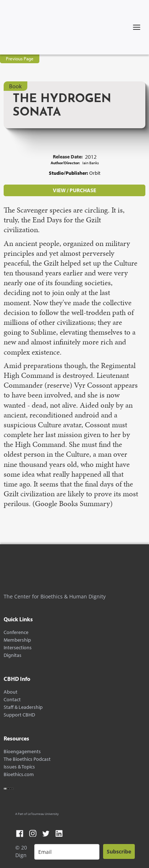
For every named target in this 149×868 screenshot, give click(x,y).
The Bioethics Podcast (27, 759)
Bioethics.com (19, 774)
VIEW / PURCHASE (74, 190)
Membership (17, 640)
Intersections (18, 648)
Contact (12, 700)
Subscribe (119, 851)
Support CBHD (19, 715)
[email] (67, 852)
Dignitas (13, 655)
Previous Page (20, 58)
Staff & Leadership (23, 707)
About (11, 692)
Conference (16, 632)
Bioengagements (22, 752)
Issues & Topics (19, 767)
